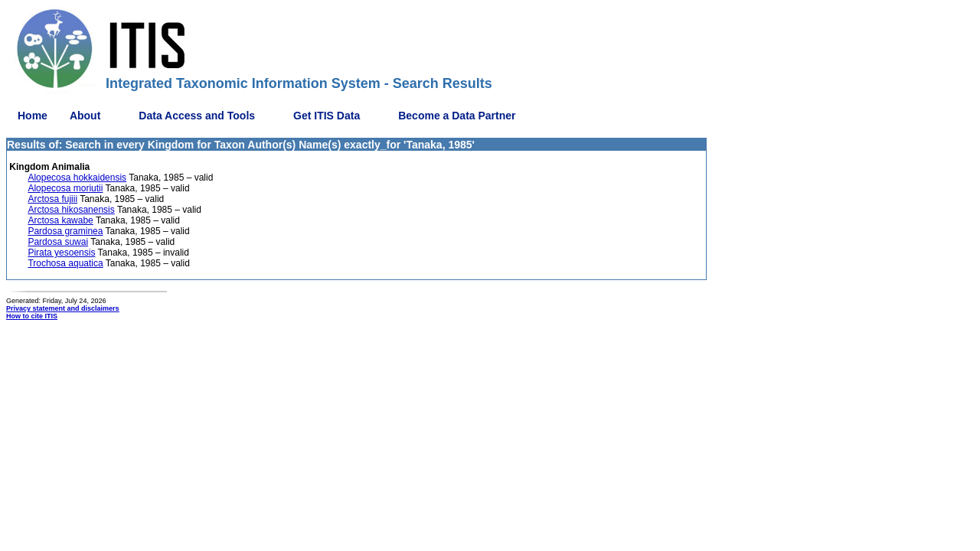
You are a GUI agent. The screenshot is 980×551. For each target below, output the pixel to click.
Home (33, 116)
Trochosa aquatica (65, 263)
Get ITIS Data (327, 116)
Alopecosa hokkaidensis (77, 178)
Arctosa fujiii (52, 199)
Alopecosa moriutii (65, 188)
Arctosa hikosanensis (71, 210)
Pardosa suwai (58, 242)
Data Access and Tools (197, 116)
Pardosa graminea (65, 231)
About (85, 116)
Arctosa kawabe (60, 220)
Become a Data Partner (457, 116)
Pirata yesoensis (61, 253)
